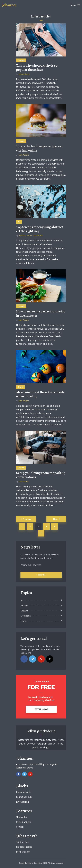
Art (19, 222)
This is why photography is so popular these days (37, 68)
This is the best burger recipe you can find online (39, 148)
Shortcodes (21, 817)
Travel (20, 387)
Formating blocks (24, 797)
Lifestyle (21, 60)
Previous (27, 519)
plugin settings (41, 747)
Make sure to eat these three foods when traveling (40, 394)
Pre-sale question (24, 847)
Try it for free (22, 842)
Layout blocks (23, 802)
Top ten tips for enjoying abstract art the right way (40, 229)
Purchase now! (23, 852)
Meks (31, 863)
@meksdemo (46, 731)
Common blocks (24, 792)
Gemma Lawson (25, 236)
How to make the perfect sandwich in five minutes (41, 313)
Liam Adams (24, 155)
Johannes (9, 5)
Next (55, 519)
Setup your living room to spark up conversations (41, 475)
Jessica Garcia (24, 74)
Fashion (21, 468)
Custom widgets (24, 822)
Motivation (26, 616)
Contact (20, 827)
